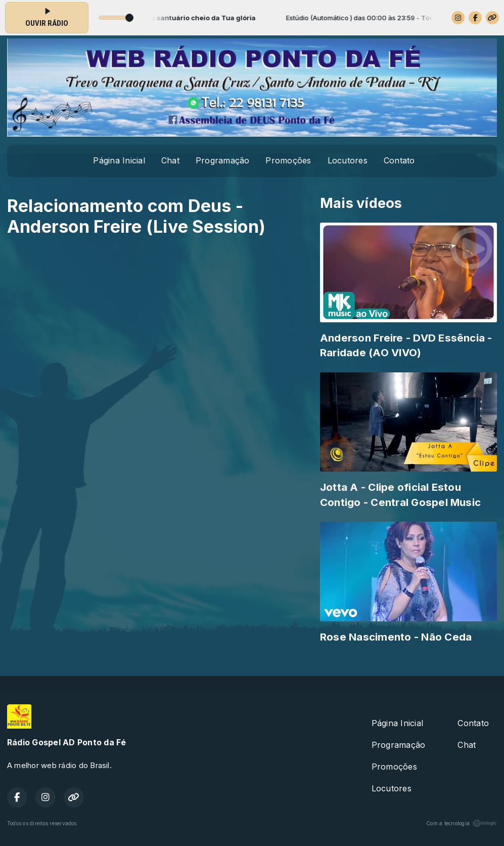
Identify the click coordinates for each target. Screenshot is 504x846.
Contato (399, 160)
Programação (223, 160)
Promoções (288, 160)
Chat (170, 160)
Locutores (348, 160)
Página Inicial (119, 160)
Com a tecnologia (462, 823)
